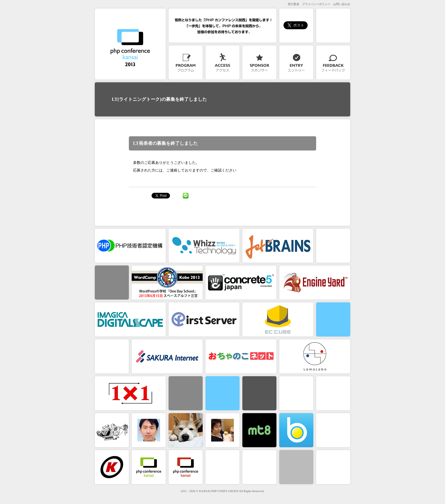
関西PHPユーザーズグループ (112, 467)
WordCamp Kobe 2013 (167, 283)
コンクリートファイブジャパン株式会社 (241, 283)
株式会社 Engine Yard (315, 283)
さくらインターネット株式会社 (167, 356)
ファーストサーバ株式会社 (204, 319)
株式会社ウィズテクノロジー (204, 246)
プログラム (186, 62)
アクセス (222, 62)
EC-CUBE (278, 319)
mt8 (259, 430)
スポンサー (259, 62)
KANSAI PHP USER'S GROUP (219, 491)
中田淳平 (222, 430)
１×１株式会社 (130, 393)
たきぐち (186, 430)
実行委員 (293, 4)
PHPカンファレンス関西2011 (149, 467)
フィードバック (333, 62)
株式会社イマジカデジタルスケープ (130, 319)
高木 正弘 (149, 430)
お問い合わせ (342, 4)
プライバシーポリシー (316, 4)
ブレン (296, 430)
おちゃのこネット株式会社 (241, 356)
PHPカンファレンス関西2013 (130, 44)
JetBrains (278, 246)
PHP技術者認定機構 (130, 246)
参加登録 (296, 62)
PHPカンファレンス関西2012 (186, 467)
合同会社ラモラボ (315, 356)
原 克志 (112, 430)
